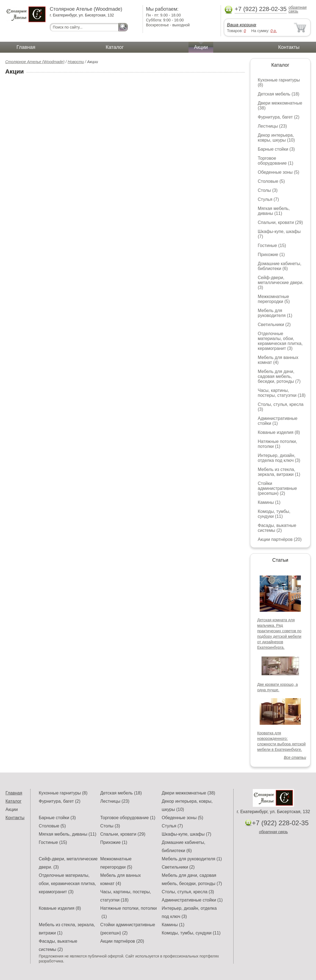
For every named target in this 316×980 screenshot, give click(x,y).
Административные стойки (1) (278, 421)
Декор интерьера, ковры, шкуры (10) (276, 138)
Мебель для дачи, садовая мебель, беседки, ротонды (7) (279, 376)
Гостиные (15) (272, 245)
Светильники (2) (274, 325)
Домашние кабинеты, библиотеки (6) (280, 266)
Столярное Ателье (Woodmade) (35, 62)
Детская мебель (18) (278, 94)
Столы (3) (268, 190)
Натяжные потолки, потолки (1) (277, 444)
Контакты (289, 47)
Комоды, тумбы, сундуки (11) (274, 514)
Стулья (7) (268, 199)
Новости (76, 62)
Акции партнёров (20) (280, 539)
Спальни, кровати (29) (280, 222)
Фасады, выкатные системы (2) (277, 528)
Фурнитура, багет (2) (279, 117)
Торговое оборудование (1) (275, 161)
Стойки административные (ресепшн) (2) (277, 488)
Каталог (115, 47)
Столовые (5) (271, 181)
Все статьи (295, 757)
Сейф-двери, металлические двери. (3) (281, 283)
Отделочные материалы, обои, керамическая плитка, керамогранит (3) (280, 341)
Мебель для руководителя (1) (275, 313)
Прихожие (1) (271, 255)
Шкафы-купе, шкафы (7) (186, 834)
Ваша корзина (241, 25)
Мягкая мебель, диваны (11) (274, 211)
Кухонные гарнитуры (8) (63, 793)
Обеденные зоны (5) (278, 172)
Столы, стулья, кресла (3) (188, 892)
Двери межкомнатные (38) (188, 793)
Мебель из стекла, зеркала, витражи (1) (279, 472)
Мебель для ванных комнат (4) (278, 360)
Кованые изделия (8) (279, 432)
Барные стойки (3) (276, 149)
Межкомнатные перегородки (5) (274, 299)
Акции (201, 47)
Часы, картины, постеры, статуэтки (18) (282, 393)
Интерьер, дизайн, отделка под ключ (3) (279, 458)
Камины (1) (269, 502)
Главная (26, 47)
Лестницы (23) (272, 126)
